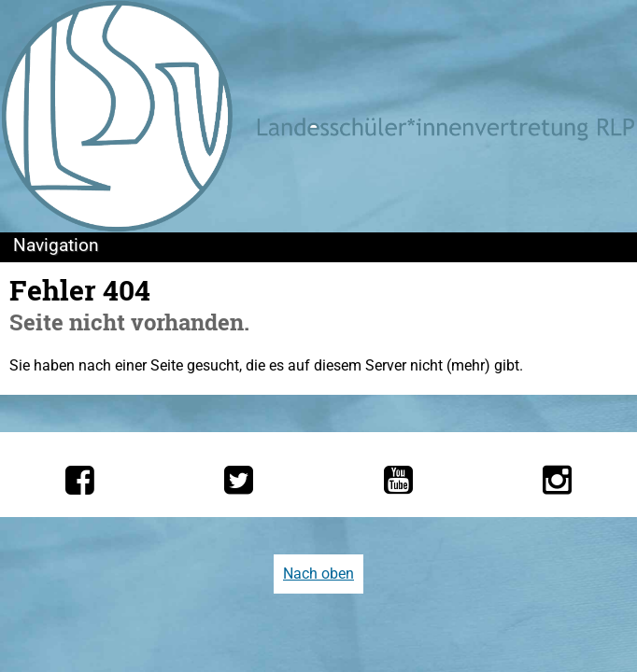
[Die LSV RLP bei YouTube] (398, 480)
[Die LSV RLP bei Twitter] (239, 480)
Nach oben (318, 574)
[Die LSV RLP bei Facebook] (80, 480)
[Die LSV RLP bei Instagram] (557, 480)
